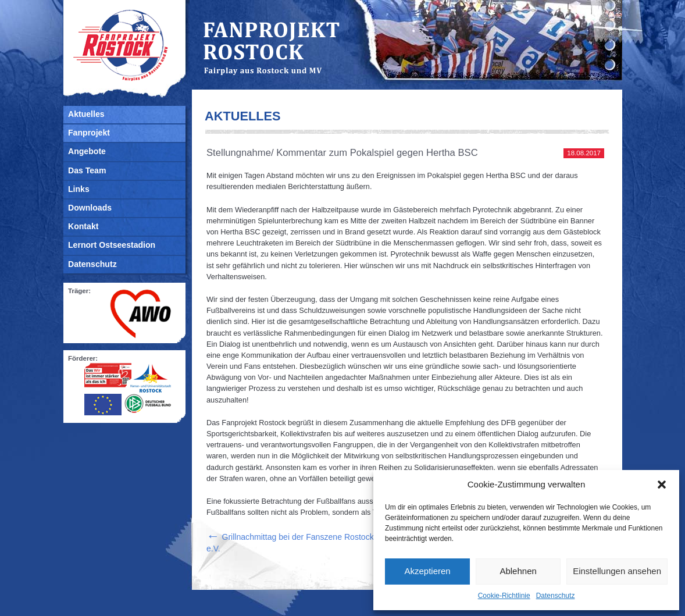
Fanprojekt (89, 133)
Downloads (90, 208)
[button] (662, 485)
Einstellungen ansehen (617, 571)
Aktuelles (86, 114)
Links (79, 189)
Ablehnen (518, 571)
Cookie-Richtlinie (504, 596)
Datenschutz (556, 596)
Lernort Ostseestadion (112, 245)
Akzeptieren (427, 571)
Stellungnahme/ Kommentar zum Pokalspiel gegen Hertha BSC (342, 153)
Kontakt (83, 226)
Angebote (87, 151)
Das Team (87, 170)
